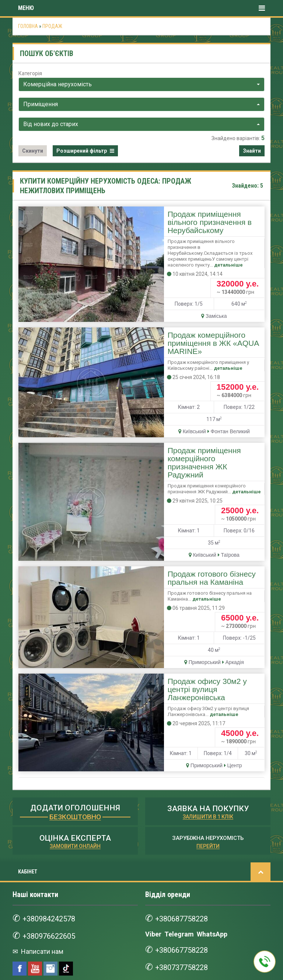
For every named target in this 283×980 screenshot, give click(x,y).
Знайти (252, 151)
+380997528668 (51, 913)
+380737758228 (184, 832)
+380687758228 (184, 783)
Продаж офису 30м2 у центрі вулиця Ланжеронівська (180, 566)
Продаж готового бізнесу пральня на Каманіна (180, 485)
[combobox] (141, 84)
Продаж (52, 26)
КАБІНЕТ (28, 736)
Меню (141, 8)
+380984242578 (51, 783)
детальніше (209, 245)
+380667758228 (184, 815)
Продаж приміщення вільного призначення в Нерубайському (169, 218)
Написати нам (41, 816)
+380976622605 (51, 801)
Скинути (33, 151)
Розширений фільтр (85, 151)
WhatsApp (212, 799)
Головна (28, 26)
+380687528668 (51, 881)
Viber (153, 799)
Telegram (179, 799)
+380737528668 (51, 930)
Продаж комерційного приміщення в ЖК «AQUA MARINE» (186, 311)
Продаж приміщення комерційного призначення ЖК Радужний (176, 398)
